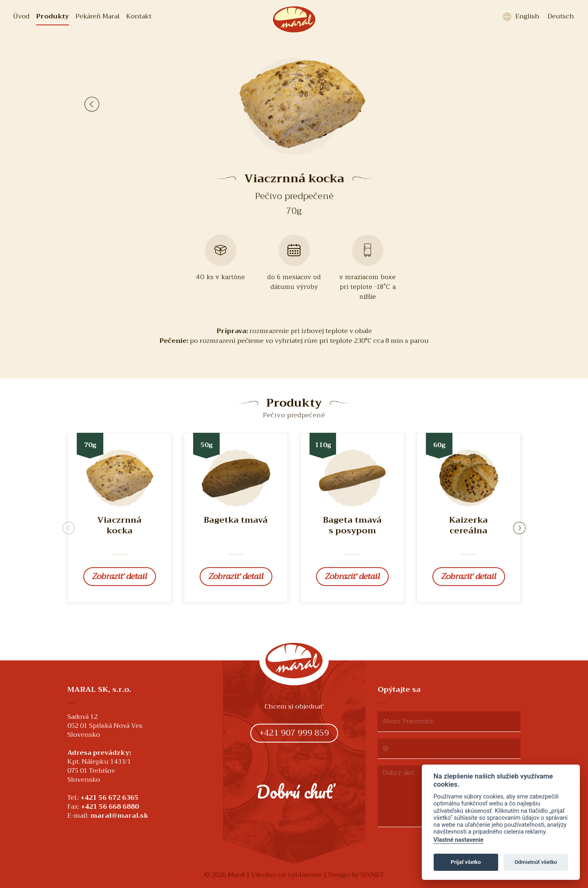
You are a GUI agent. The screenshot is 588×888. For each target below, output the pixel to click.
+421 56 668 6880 (110, 807)
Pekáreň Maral (98, 16)
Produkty (52, 16)
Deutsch (561, 16)
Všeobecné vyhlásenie (287, 875)
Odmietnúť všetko (536, 862)
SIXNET (372, 875)
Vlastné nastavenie (459, 840)
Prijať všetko (466, 862)
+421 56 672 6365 (109, 798)
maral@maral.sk (119, 816)
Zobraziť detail (120, 576)
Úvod (21, 16)
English (527, 16)
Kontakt (139, 16)
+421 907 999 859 (294, 733)
